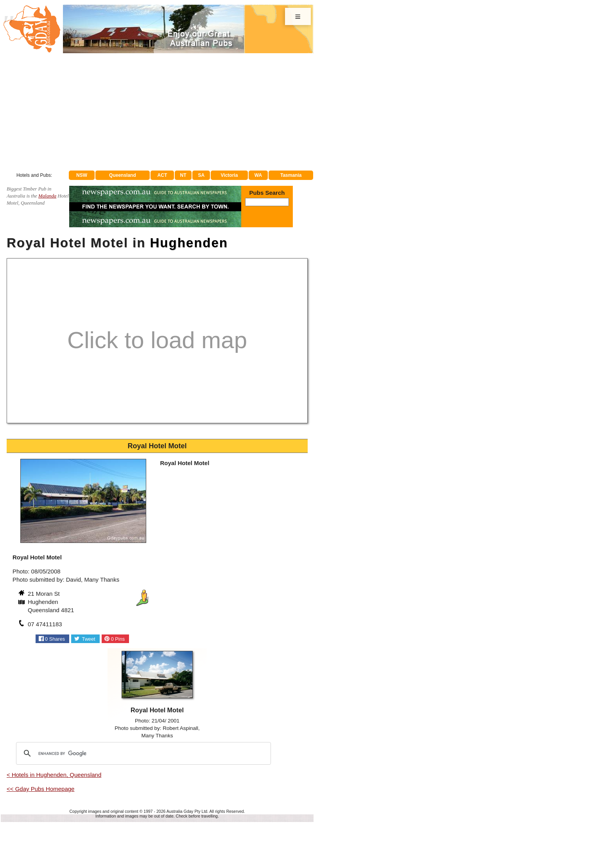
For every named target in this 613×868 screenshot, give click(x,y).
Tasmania (291, 175)
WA (258, 175)
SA (202, 175)
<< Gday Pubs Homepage (40, 789)
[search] (142, 753)
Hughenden (189, 243)
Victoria (229, 175)
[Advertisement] (157, 112)
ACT (162, 175)
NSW (82, 175)
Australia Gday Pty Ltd (187, 811)
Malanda (47, 196)
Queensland (123, 175)
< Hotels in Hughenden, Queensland (54, 775)
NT (183, 175)
